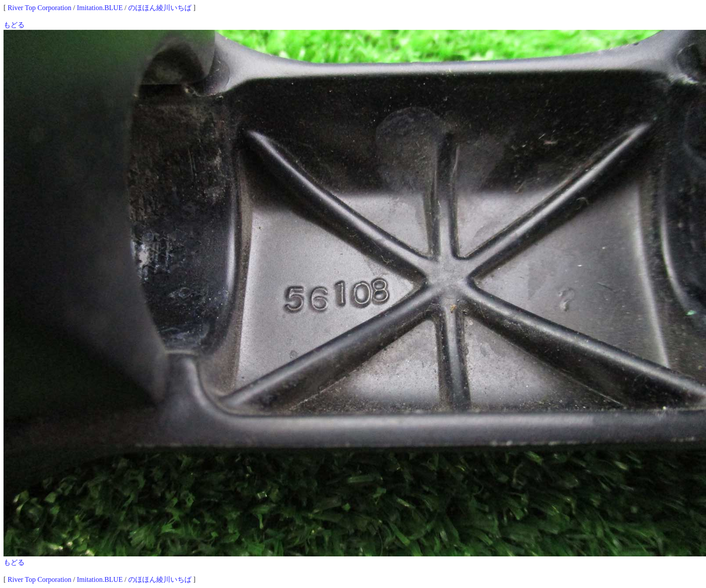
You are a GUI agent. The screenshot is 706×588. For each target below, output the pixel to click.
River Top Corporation (39, 8)
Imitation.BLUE (100, 8)
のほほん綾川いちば (160, 8)
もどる (14, 25)
